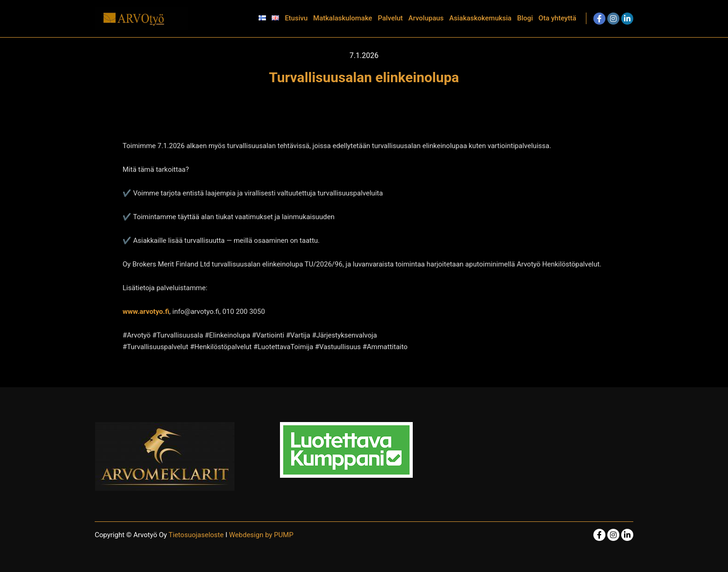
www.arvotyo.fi (146, 312)
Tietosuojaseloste (197, 535)
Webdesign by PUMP (261, 535)
